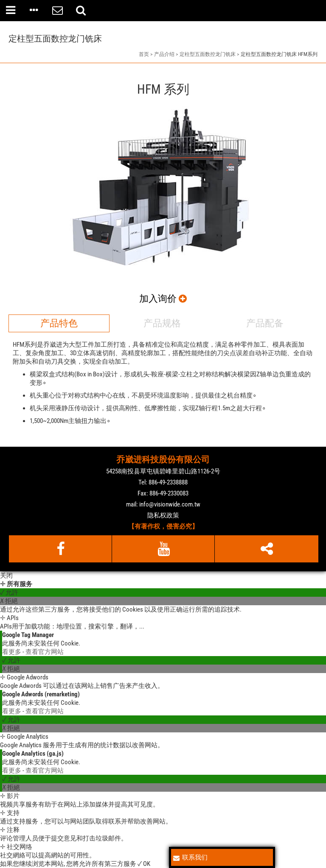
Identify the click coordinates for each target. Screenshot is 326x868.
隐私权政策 (163, 515)
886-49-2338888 (168, 482)
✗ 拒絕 (9, 601)
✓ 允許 (9, 593)
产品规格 (162, 323)
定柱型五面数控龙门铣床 (208, 54)
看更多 (12, 652)
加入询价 (163, 299)
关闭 (6, 576)
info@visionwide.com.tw (170, 504)
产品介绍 (164, 54)
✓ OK (144, 864)
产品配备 (265, 323)
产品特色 (59, 323)
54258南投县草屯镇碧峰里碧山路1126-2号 (163, 471)
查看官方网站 (45, 652)
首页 (144, 54)
